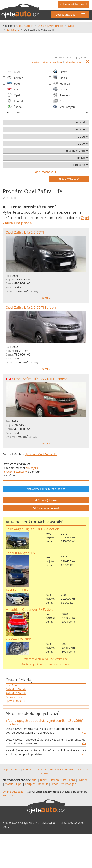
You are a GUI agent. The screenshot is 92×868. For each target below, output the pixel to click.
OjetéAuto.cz (12, 769)
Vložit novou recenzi (46, 508)
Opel (17, 95)
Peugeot (65, 95)
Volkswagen (67, 107)
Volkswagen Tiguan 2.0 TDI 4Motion (32, 529)
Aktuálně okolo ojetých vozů (32, 713)
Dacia (63, 78)
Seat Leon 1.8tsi (17, 590)
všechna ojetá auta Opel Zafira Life (46, 659)
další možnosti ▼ (46, 172)
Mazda (9, 784)
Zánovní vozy (14, 697)
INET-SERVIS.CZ (67, 823)
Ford (17, 83)
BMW (63, 72)
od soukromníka (74, 62)
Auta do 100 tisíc (16, 689)
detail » (46, 298)
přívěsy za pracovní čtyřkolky (21, 470)
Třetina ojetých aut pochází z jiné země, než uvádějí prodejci (44, 722)
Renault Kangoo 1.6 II (22, 553)
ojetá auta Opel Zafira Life (41, 454)
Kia (16, 89)
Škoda (18, 107)
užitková (46, 62)
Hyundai (65, 83)
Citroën (19, 78)
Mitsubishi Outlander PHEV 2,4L (30, 609)
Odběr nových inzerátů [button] (74, 4)
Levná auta (12, 685)
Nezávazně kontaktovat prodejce (46, 489)
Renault (19, 101)
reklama (41, 769)
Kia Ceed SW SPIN (19, 639)
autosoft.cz (10, 795)
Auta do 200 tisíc (16, 693)
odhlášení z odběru (61, 769)
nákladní (58, 62)
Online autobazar (14, 792)
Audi (17, 72)
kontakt (28, 769)
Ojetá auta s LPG (16, 701)
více (84, 732)
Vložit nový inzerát (46, 500)
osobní (36, 62)
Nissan (64, 89)
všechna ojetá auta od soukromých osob (46, 664)
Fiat (64, 780)
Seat (63, 101)
